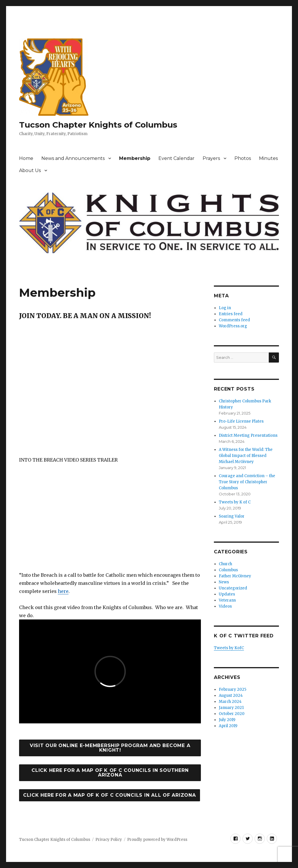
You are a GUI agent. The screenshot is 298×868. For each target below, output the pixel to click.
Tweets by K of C (235, 502)
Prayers (211, 158)
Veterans (227, 600)
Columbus (228, 570)
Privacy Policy (109, 840)
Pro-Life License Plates (241, 421)
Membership (135, 158)
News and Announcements (73, 158)
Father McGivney (235, 576)
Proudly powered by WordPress (157, 840)
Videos (225, 606)
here (63, 591)
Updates (227, 594)
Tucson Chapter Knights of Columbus (98, 125)
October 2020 (232, 714)
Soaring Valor (232, 516)
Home (26, 158)
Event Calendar (176, 158)
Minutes (268, 158)
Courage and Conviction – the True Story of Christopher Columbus (247, 482)
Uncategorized (233, 588)
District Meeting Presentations (248, 435)
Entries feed (231, 314)
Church (225, 564)
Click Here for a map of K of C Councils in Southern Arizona (110, 773)
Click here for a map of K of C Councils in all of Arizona (110, 795)
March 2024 (230, 702)
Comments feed (234, 320)
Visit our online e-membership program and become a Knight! (110, 748)
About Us (30, 170)
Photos (243, 158)
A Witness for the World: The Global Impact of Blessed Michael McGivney (246, 456)
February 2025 (233, 689)
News (224, 582)
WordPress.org (233, 326)
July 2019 (227, 720)
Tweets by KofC (229, 648)
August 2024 (231, 696)
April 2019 (228, 726)
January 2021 (231, 708)
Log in (225, 308)
